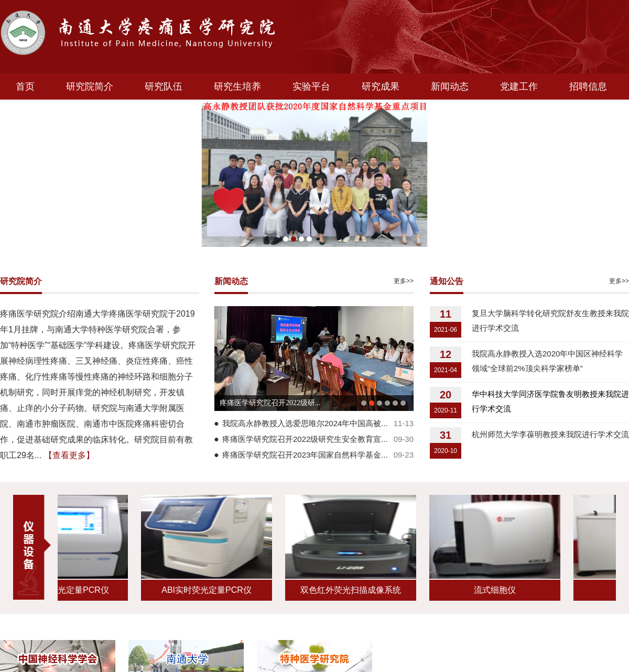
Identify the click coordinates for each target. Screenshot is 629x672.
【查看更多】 (69, 455)
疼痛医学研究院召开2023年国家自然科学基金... (305, 455)
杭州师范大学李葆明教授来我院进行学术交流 (550, 434)
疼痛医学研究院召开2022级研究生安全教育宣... (305, 439)
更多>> (404, 281)
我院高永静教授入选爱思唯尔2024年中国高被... (305, 423)
